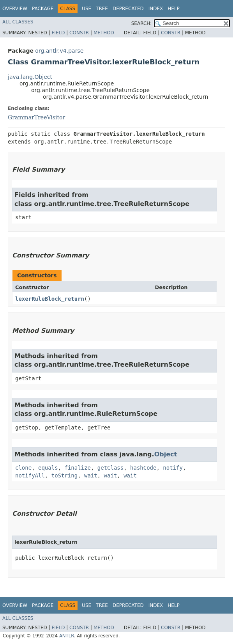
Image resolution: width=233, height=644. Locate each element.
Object (166, 454)
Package (43, 9)
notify (173, 468)
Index (156, 9)
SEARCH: (142, 23)
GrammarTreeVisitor (36, 117)
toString (64, 475)
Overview (15, 9)
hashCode (143, 468)
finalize (77, 468)
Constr (79, 33)
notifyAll (30, 475)
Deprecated (128, 9)
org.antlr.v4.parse (59, 51)
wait (91, 475)
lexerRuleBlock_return (50, 299)
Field (58, 33)
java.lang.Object (30, 77)
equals (48, 468)
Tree (102, 9)
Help (174, 9)
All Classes (18, 22)
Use (86, 9)
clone (23, 468)
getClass (110, 468)
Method (104, 33)
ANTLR (67, 636)
